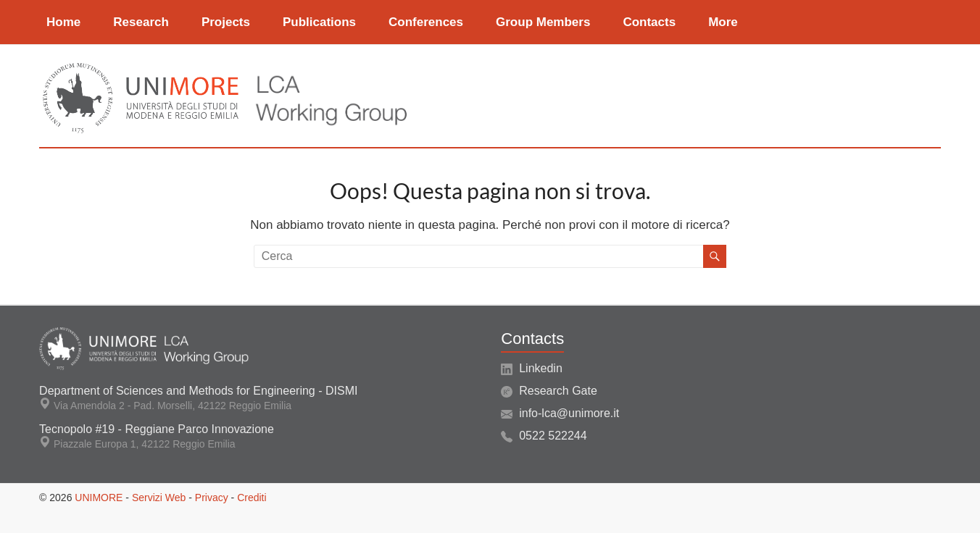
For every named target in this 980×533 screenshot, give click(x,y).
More (723, 22)
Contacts (649, 22)
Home (63, 22)
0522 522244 (553, 436)
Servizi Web (159, 498)
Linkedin (541, 368)
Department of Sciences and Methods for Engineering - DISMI (198, 391)
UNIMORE (99, 498)
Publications (319, 22)
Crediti (252, 498)
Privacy (212, 498)
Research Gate (558, 391)
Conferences (426, 22)
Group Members (543, 22)
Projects (226, 22)
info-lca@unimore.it (569, 413)
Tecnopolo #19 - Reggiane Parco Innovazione (157, 429)
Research (141, 22)
